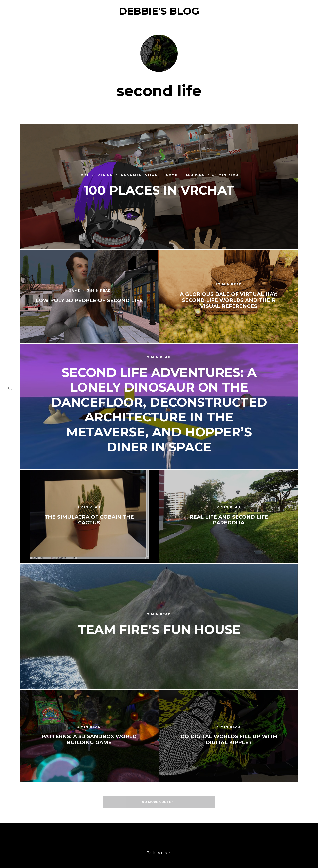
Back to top (159, 853)
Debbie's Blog (159, 11)
